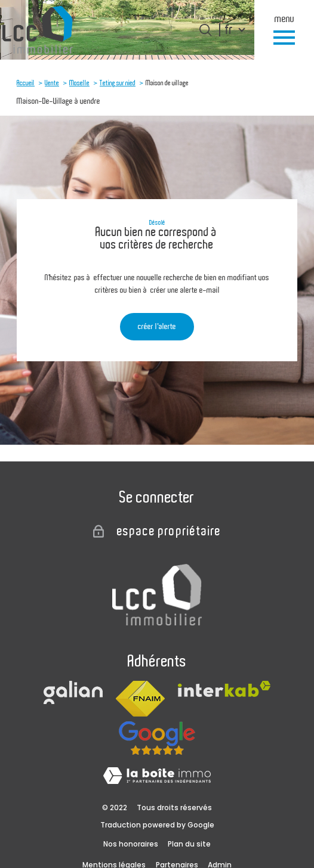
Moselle (79, 83)
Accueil (26, 83)
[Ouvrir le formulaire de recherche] (205, 30)
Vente (52, 83)
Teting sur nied (118, 83)
